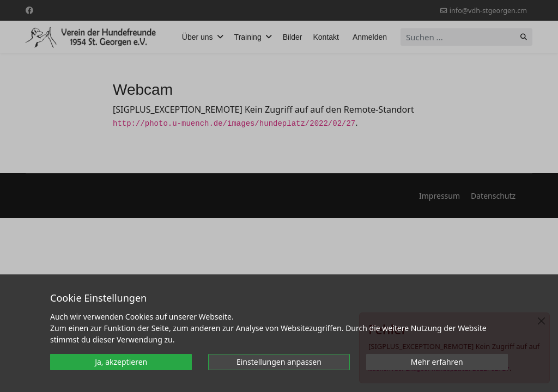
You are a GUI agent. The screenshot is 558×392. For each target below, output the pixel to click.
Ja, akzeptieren (121, 362)
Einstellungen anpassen (279, 362)
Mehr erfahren (437, 362)
